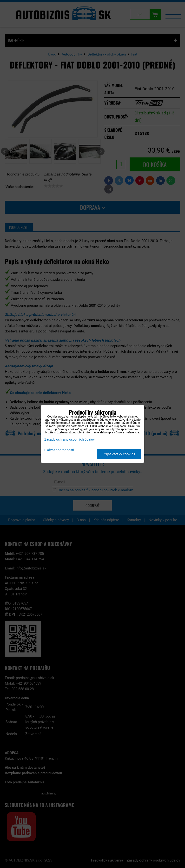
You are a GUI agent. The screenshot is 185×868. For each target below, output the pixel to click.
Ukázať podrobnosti (59, 450)
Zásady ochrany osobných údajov (69, 440)
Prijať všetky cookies (119, 454)
